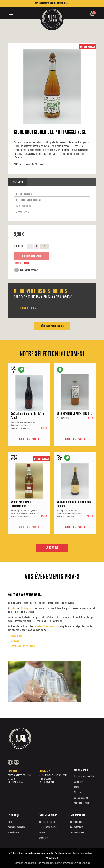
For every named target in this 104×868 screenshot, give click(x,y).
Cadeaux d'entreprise (47, 822)
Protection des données (63, 853)
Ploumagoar (26, 609)
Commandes (79, 782)
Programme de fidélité (16, 827)
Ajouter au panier (32, 256)
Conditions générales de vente (83, 853)
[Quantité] (45, 246)
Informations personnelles (84, 777)
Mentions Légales (52, 858)
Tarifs (10, 822)
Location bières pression (48, 827)
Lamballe (14, 609)
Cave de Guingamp (77, 833)
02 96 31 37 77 (17, 782)
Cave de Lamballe (76, 827)
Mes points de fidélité (82, 803)
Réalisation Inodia (47, 853)
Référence (19, 165)
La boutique (52, 548)
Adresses (77, 793)
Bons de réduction (81, 798)
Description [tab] (18, 182)
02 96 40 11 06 (49, 782)
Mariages (15, 641)
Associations (17, 636)
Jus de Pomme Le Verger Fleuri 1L (74, 414)
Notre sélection (14, 833)
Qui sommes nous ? (77, 822)
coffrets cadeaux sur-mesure (46, 627)
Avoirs (76, 787)
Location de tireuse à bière (23, 646)
